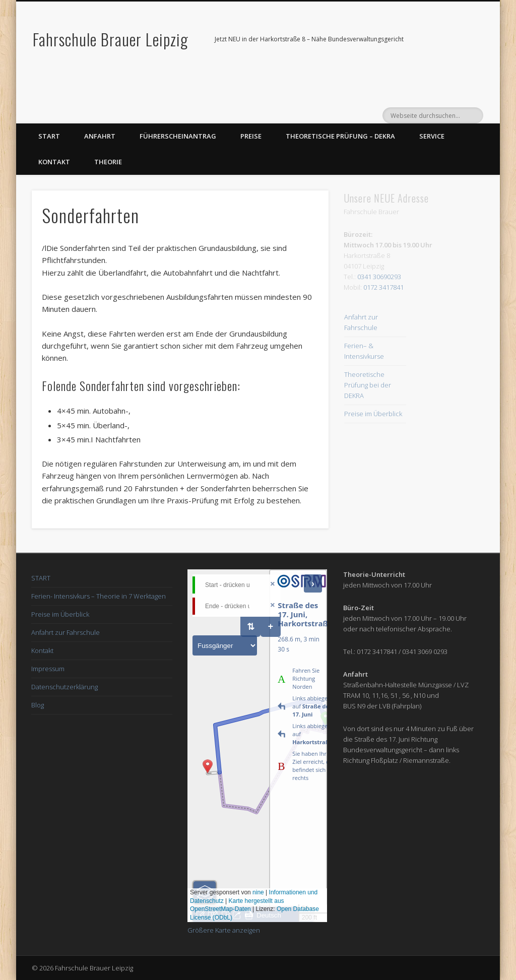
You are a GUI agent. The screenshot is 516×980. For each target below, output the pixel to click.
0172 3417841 (383, 287)
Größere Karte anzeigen (224, 930)
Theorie (108, 162)
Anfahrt (100, 136)
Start (49, 136)
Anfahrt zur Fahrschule (66, 632)
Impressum (48, 669)
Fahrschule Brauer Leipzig (111, 39)
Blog (38, 705)
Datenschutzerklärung (64, 687)
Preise (251, 136)
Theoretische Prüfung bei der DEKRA (368, 385)
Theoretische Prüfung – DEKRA (340, 136)
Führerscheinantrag (178, 136)
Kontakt (54, 162)
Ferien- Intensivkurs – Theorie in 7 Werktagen (99, 596)
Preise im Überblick (373, 414)
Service (432, 136)
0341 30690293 (379, 277)
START (41, 578)
